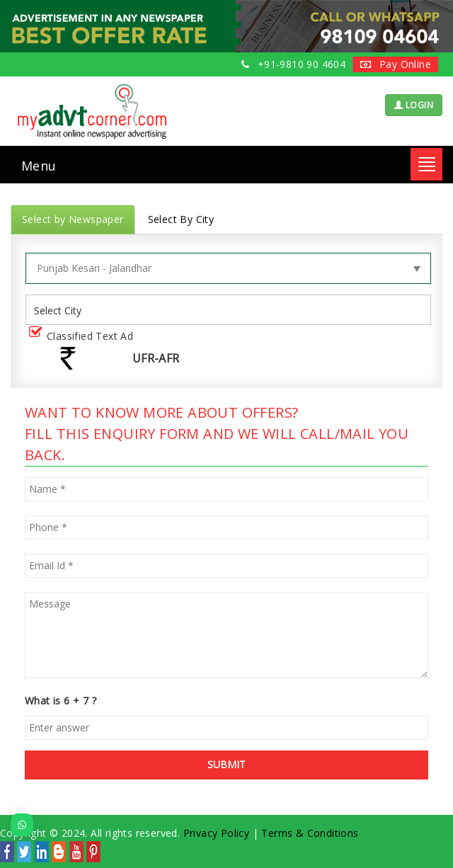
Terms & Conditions (310, 833)
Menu (39, 166)
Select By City (181, 219)
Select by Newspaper (73, 219)
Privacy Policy (217, 833)
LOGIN (414, 105)
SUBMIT (226, 764)
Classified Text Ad (84, 337)
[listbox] (63, 310)
